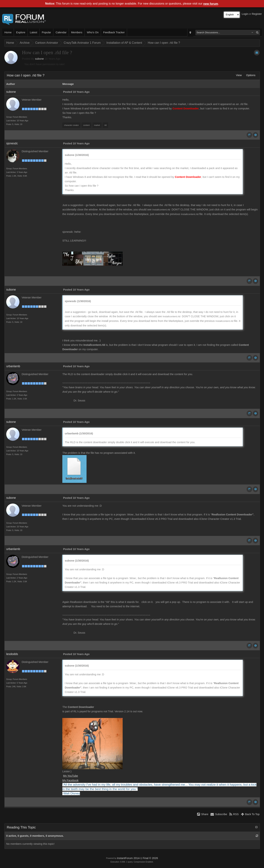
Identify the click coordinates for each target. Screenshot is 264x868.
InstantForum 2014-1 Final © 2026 (137, 858)
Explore (21, 32)
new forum (211, 4)
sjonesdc (12, 143)
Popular (46, 32)
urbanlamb (13, 366)
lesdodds (12, 654)
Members (77, 32)
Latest (34, 32)
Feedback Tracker (114, 32)
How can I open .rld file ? (164, 43)
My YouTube (70, 776)
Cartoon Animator (47, 43)
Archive (25, 43)
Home (8, 32)
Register (257, 14)
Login (245, 14)
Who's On (93, 32)
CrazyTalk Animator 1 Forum (82, 43)
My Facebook (70, 780)
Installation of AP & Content (124, 43)
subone (39, 59)
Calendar (61, 32)
